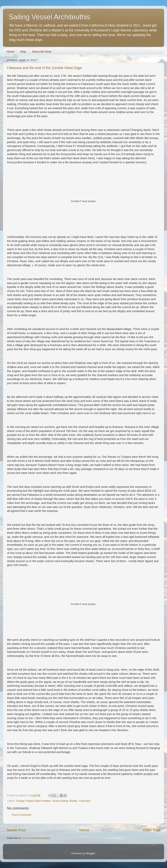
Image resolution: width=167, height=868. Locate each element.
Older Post (152, 830)
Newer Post (16, 830)
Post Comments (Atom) (37, 838)
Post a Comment (22, 815)
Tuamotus (85, 801)
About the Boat (42, 51)
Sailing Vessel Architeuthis (50, 17)
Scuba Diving (60, 801)
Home (10, 51)
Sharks (73, 801)
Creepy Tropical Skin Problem (33, 801)
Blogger (90, 853)
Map (23, 51)
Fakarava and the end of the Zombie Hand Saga (44, 68)
